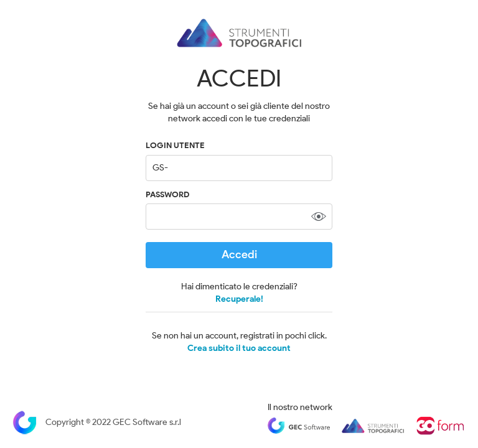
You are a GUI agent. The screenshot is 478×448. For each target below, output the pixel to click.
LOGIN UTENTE (175, 145)
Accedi (239, 254)
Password (167, 194)
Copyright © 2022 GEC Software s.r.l (97, 422)
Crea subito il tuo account (239, 348)
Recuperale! (239, 299)
